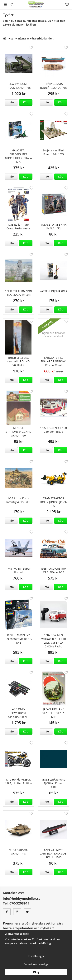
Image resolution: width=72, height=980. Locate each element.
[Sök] (12, 5)
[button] (26, 102)
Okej (36, 972)
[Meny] (5, 4)
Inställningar (36, 956)
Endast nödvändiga (36, 964)
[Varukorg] (67, 4)
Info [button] (11, 102)
